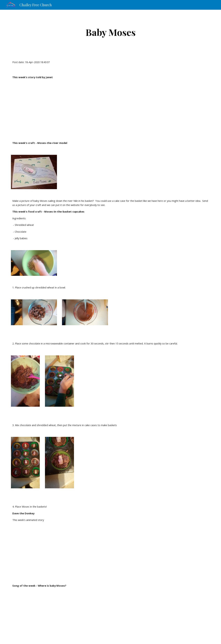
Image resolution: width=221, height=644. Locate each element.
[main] (111, 32)
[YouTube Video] (51, 110)
